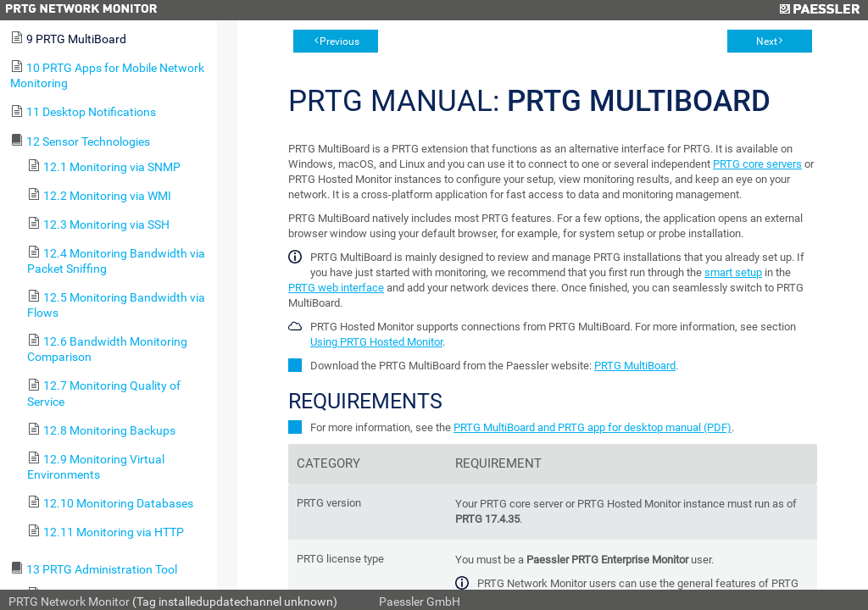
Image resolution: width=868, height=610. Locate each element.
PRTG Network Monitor (69, 602)
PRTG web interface (336, 288)
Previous (339, 42)
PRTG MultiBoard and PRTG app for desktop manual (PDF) (593, 427)
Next (767, 42)
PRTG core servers (757, 164)
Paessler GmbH (420, 602)
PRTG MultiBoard (635, 366)
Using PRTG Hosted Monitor (376, 342)
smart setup (733, 272)
